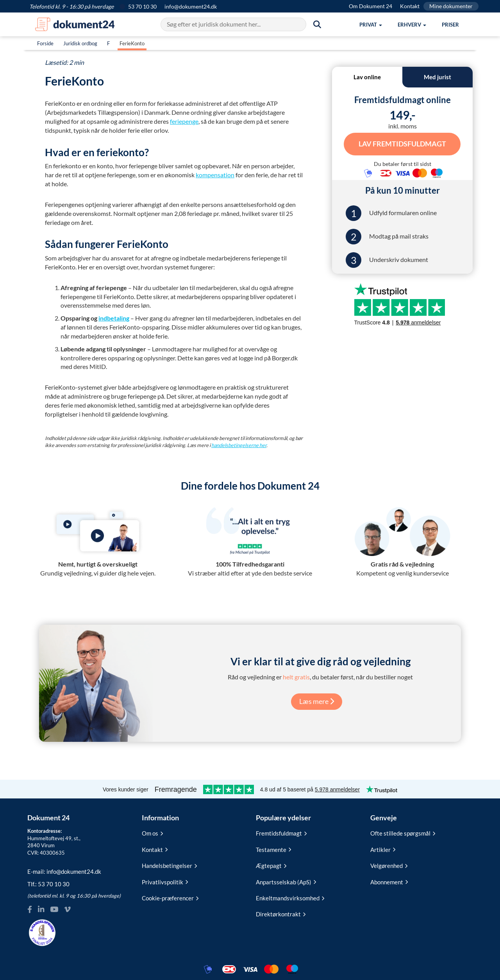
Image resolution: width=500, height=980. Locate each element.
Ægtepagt (271, 866)
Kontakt (410, 6)
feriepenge (184, 121)
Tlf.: (48, 884)
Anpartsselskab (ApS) (286, 882)
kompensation (215, 175)
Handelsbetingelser (169, 866)
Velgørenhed (389, 866)
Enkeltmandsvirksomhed (290, 898)
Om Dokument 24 (371, 6)
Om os (152, 833)
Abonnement (389, 882)
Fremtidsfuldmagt (281, 833)
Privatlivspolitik (165, 882)
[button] (371, 25)
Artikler (383, 850)
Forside (45, 43)
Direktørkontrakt (281, 914)
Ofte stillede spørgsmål (403, 833)
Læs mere (317, 701)
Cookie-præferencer (170, 898)
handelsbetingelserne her (239, 445)
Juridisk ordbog (80, 43)
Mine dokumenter (451, 6)
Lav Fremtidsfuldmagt (402, 143)
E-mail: (64, 871)
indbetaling (114, 318)
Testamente (273, 850)
